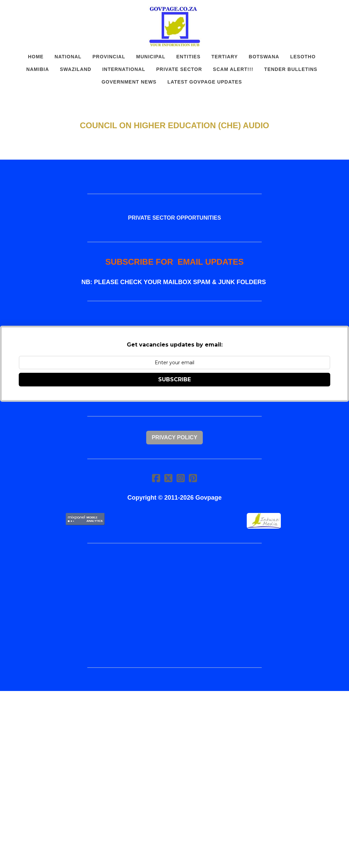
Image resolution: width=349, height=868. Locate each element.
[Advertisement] (174, 605)
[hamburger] (22, 11)
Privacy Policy (174, 437)
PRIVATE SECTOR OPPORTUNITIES (175, 218)
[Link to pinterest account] (193, 478)
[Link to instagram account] (181, 478)
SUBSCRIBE (174, 379)
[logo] (174, 27)
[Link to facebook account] (156, 478)
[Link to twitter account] (168, 478)
